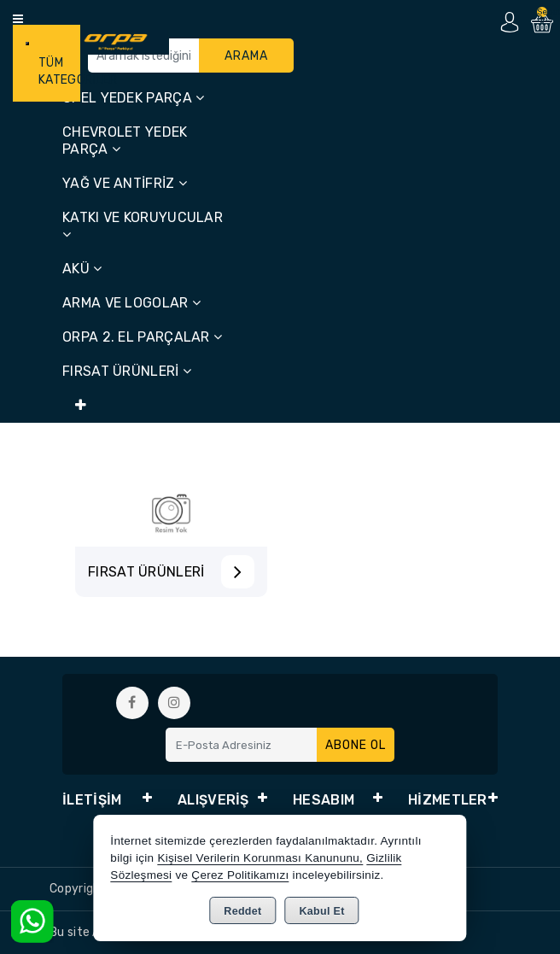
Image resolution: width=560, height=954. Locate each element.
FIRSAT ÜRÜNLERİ (127, 371)
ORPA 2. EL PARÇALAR (142, 337)
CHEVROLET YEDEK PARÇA (125, 140)
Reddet (242, 911)
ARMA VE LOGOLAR (131, 303)
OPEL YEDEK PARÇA (133, 98)
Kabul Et (322, 911)
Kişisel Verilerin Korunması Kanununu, (260, 858)
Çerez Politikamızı (240, 875)
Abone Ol (356, 745)
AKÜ (82, 269)
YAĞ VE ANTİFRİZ (125, 183)
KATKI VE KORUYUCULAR (143, 225)
